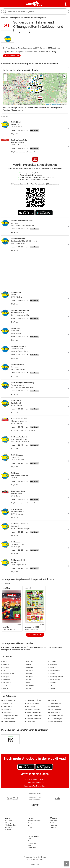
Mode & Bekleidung (33, 713)
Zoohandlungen (55, 719)
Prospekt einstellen (34, 821)
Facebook (54, 821)
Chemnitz (52, 683)
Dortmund (6, 680)
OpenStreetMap (56, 104)
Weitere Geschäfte (55, 722)
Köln (4, 671)
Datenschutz (32, 843)
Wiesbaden (53, 664)
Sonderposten (54, 704)
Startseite (9, 821)
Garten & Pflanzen (9, 722)
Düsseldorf (6, 683)
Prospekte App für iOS (35, 783)
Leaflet (47, 104)
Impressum (32, 848)
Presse (30, 841)
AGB (29, 845)
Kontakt (30, 827)
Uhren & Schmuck (56, 716)
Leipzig (28, 664)
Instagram (54, 825)
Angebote (9, 827)
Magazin (8, 830)
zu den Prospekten (12, 56)
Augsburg (52, 668)
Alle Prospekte (35, 635)
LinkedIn (53, 827)
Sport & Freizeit (55, 710)
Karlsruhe (52, 662)
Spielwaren (53, 707)
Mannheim (29, 686)
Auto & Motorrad (9, 700)
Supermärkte (54, 713)
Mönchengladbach (55, 677)
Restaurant (30, 722)
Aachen (52, 674)
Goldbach (5, 18)
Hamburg (5, 664)
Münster (28, 689)
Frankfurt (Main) (8, 674)
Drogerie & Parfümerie (10, 716)
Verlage (30, 823)
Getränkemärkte (32, 704)
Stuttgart (5, 677)
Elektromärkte (8, 719)
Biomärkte (6, 710)
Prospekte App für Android (35, 779)
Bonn (27, 683)
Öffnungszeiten (10, 823)
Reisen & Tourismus (33, 719)
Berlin (40, 5)
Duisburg (29, 671)
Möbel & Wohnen (32, 710)
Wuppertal (29, 677)
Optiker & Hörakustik (33, 716)
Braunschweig (54, 680)
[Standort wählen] (66, 4)
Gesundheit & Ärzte (33, 700)
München (5, 668)
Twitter (53, 823)
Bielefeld (29, 680)
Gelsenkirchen (54, 671)
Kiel (50, 686)
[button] (64, 76)
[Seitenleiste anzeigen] (66, 864)
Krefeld (51, 689)
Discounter (6, 713)
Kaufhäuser (30, 707)
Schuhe (52, 700)
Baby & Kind (6, 704)
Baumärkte (6, 707)
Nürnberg (29, 668)
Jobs (29, 839)
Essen (4, 686)
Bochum (28, 674)
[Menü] (4, 4)
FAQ (29, 825)
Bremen (5, 689)
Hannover (29, 662)
